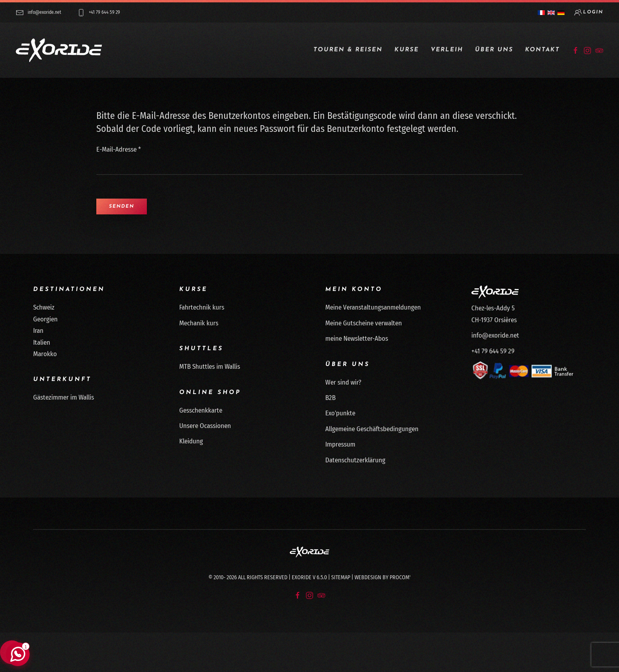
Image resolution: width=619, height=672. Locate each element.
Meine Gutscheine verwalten (364, 323)
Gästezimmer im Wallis (64, 397)
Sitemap (341, 577)
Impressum (340, 444)
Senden (122, 206)
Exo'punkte (340, 413)
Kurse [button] (407, 50)
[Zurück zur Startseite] (59, 50)
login (589, 12)
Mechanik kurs (199, 323)
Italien (42, 343)
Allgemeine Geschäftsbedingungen (372, 429)
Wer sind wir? (343, 382)
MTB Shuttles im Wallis (210, 367)
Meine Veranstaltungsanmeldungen (373, 307)
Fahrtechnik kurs (202, 307)
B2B (330, 398)
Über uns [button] (494, 50)
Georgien (45, 319)
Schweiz (44, 307)
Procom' (400, 577)
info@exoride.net (38, 13)
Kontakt (542, 50)
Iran (38, 331)
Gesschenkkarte (201, 410)
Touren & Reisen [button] (348, 50)
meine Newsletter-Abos (357, 339)
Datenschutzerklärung (355, 460)
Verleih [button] (447, 50)
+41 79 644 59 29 (98, 13)
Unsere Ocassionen (205, 426)
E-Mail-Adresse (119, 149)
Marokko (45, 354)
